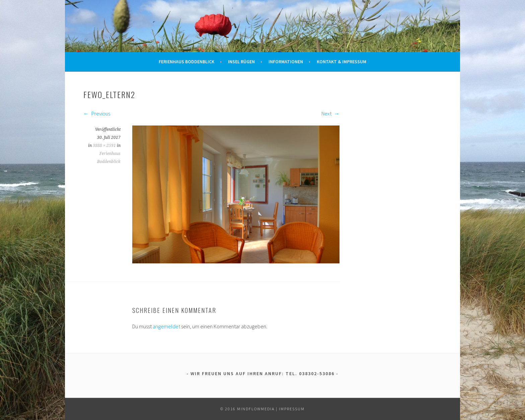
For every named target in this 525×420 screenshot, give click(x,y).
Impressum (292, 409)
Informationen (286, 62)
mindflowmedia (256, 409)
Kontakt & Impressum (342, 62)
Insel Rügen (241, 62)
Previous (97, 113)
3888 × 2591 (104, 146)
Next (330, 113)
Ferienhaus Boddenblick (186, 62)
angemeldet (166, 326)
